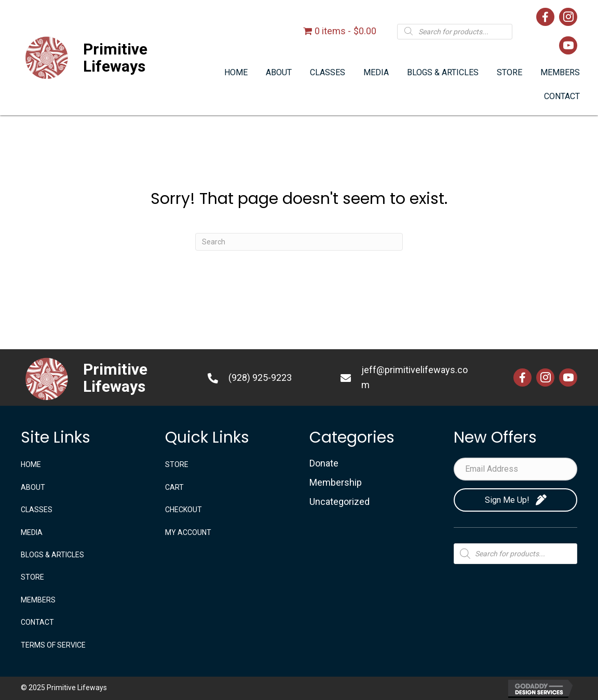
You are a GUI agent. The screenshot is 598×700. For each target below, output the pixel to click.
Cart (174, 487)
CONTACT (37, 622)
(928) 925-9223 (260, 378)
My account (188, 532)
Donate (324, 463)
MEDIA (32, 532)
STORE (32, 577)
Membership (336, 482)
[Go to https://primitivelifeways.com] (104, 58)
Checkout (184, 510)
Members (38, 600)
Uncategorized (339, 502)
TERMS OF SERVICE (53, 645)
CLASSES (37, 510)
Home (31, 464)
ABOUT (33, 487)
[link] (236, 73)
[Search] (299, 242)
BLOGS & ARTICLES (52, 555)
